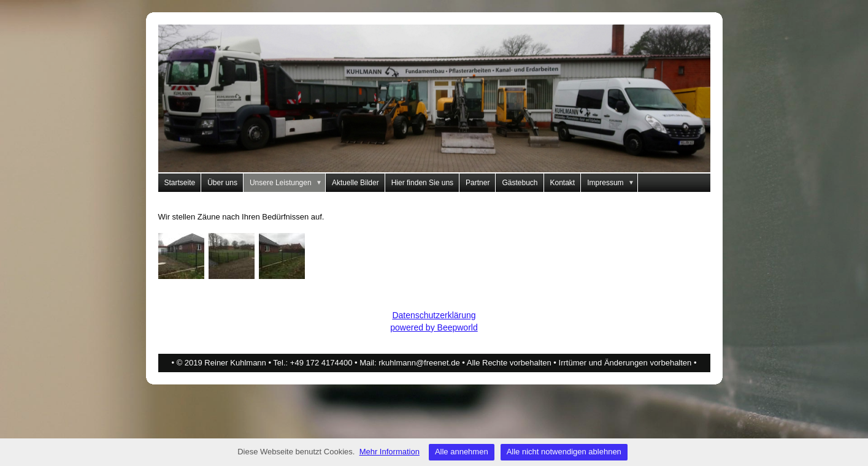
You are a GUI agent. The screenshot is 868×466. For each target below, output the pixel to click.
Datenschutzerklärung (434, 315)
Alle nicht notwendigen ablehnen (564, 452)
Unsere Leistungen (288, 183)
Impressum (613, 183)
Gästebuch (520, 183)
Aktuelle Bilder (355, 183)
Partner (478, 183)
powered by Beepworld (434, 327)
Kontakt (563, 183)
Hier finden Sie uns (422, 183)
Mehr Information (390, 452)
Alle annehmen (462, 452)
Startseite (180, 183)
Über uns (222, 183)
